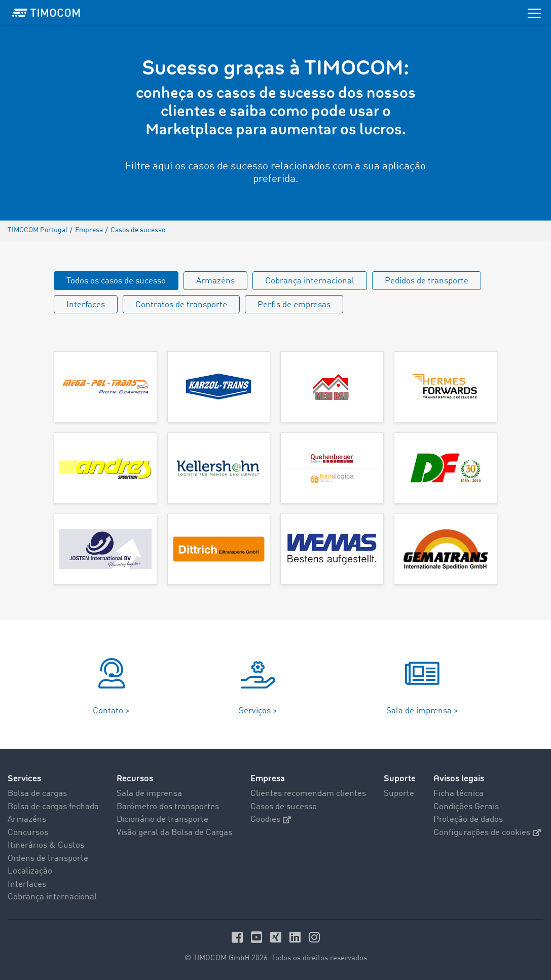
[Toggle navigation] (534, 13)
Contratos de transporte (181, 305)
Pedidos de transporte (427, 281)
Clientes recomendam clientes (308, 794)
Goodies (271, 820)
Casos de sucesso (284, 807)
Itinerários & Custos (46, 845)
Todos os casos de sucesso (116, 281)
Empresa (268, 778)
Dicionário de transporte (162, 820)
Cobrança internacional (310, 281)
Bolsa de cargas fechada (53, 807)
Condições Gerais (466, 807)
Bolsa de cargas (37, 794)
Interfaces (86, 305)
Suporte (400, 778)
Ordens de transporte (48, 859)
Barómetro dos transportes (168, 807)
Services (24, 778)
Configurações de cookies (487, 833)
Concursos (28, 833)
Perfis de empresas (294, 305)
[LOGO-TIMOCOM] (46, 13)
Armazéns (215, 281)
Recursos (135, 778)
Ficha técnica (458, 794)
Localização (30, 871)
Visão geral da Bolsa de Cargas (174, 833)
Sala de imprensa (149, 794)
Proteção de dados (468, 820)
